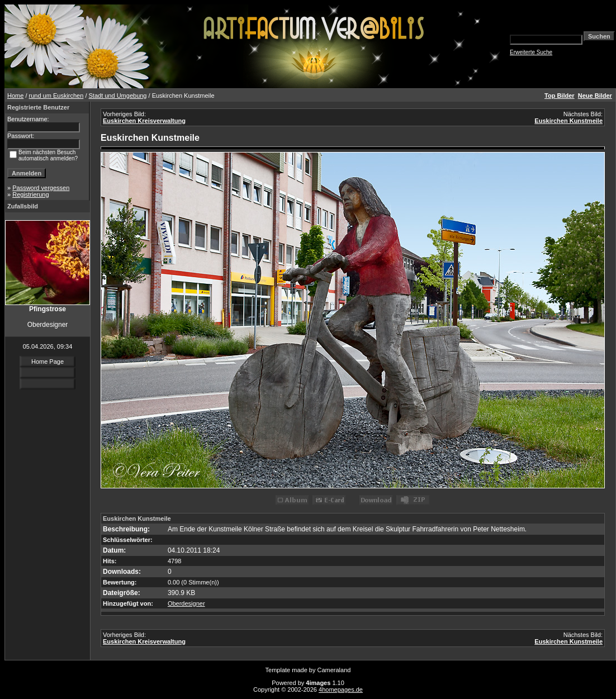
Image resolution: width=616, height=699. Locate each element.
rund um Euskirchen (56, 96)
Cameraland (334, 670)
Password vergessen (41, 188)
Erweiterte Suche (531, 52)
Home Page (48, 362)
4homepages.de (341, 690)
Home (15, 96)
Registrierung (30, 194)
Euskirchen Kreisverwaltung (144, 121)
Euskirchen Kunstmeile (568, 121)
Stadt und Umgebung (118, 96)
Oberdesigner (186, 603)
